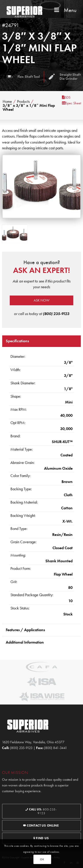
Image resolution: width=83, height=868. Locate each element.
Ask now (41, 300)
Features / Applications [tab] (25, 630)
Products (23, 101)
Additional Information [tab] (25, 642)
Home (7, 101)
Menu (65, 10)
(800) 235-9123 (56, 314)
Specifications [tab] (17, 341)
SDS (66, 97)
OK (42, 859)
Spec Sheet (71, 103)
